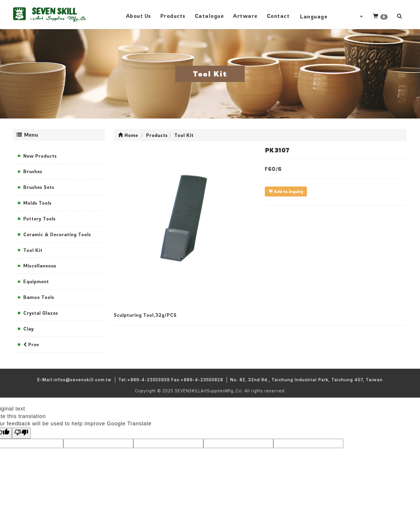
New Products (40, 156)
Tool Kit (33, 250)
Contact (278, 16)
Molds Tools (37, 203)
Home (128, 135)
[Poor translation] (21, 433)
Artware (245, 16)
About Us (139, 16)
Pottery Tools (40, 219)
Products (173, 16)
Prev (31, 344)
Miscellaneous (40, 266)
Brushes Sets (39, 187)
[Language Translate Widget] (331, 16)
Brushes (33, 171)
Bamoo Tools (39, 297)
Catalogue (209, 16)
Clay (29, 329)
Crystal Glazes (41, 313)
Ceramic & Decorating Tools (57, 234)
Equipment (36, 281)
